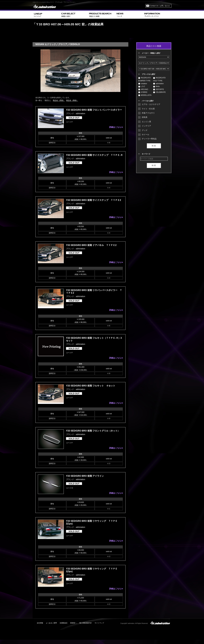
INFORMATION (157, 15)
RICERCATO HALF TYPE (159, 79)
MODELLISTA (145, 95)
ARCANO (143, 89)
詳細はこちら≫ (116, 127)
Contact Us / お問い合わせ (160, 6)
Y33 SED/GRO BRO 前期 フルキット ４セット (91, 386)
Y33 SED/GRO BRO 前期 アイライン (85, 476)
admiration (158, 84)
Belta (156, 86)
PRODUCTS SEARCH (102, 15)
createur (143, 84)
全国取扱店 (64, 623)
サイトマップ (99, 623)
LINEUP (46, 15)
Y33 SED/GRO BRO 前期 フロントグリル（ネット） (93, 431)
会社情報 (40, 623)
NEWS (129, 15)
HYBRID (143, 92)
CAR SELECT (74, 15)
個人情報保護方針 (86, 623)
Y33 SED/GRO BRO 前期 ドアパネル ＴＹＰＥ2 (91, 245)
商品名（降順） (72, 100)
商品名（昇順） (59, 100)
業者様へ (73, 623)
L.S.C (142, 86)
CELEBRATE (159, 92)
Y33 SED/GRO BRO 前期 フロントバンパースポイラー (94, 110)
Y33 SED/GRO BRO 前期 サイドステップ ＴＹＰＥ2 (94, 200)
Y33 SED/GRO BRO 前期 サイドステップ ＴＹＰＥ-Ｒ (94, 155)
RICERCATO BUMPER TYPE (144, 79)
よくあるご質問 (51, 623)
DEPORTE (159, 89)
